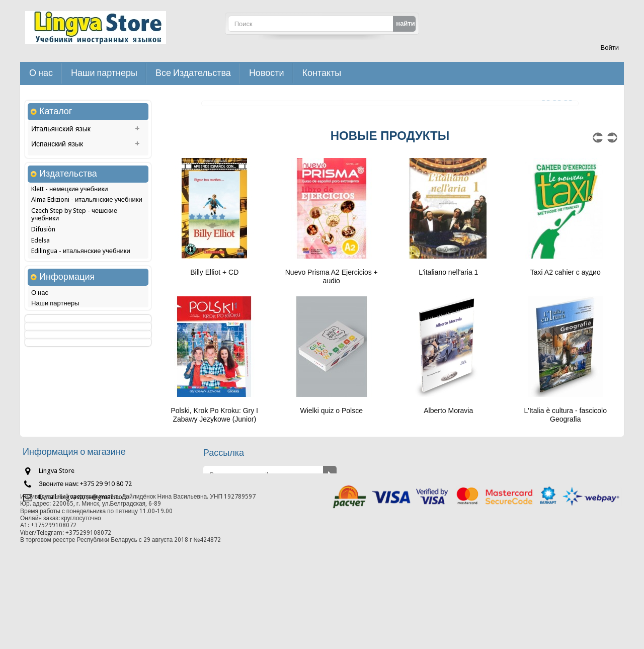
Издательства (68, 221)
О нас (41, 73)
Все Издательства (193, 73)
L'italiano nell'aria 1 (448, 272)
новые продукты (390, 136)
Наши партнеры (104, 73)
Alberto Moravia (448, 411)
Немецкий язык (56, 191)
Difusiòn (43, 277)
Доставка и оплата (59, 443)
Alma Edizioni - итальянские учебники (87, 248)
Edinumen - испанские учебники (78, 310)
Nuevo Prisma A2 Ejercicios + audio (332, 276)
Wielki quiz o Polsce (332, 411)
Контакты (322, 73)
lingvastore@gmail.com (94, 562)
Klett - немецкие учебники (69, 237)
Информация (67, 394)
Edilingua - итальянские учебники (81, 299)
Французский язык (61, 176)
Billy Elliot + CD (214, 272)
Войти (610, 48)
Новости (267, 73)
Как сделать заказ (58, 432)
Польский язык (55, 160)
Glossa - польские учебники (72, 321)
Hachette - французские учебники (81, 343)
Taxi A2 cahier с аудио (566, 272)
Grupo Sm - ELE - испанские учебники (86, 332)
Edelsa (41, 289)
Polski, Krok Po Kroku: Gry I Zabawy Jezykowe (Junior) (215, 415)
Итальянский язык (61, 130)
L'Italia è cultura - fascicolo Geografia (565, 415)
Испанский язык (57, 145)
